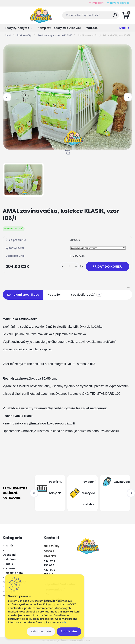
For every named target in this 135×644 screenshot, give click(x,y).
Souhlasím (69, 631)
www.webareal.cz (82, 640)
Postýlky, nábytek (17, 28)
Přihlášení (98, 3)
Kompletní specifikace (23, 295)
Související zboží (86, 295)
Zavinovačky (24, 35)
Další (123, 28)
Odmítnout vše (41, 632)
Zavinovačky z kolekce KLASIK (55, 35)
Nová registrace (120, 3)
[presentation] (7, 97)
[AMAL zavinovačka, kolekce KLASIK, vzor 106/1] (67, 97)
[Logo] (24, 15)
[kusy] (69, 266)
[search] (110, 16)
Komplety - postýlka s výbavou (59, 28)
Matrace (92, 28)
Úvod (8, 35)
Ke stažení (55, 295)
